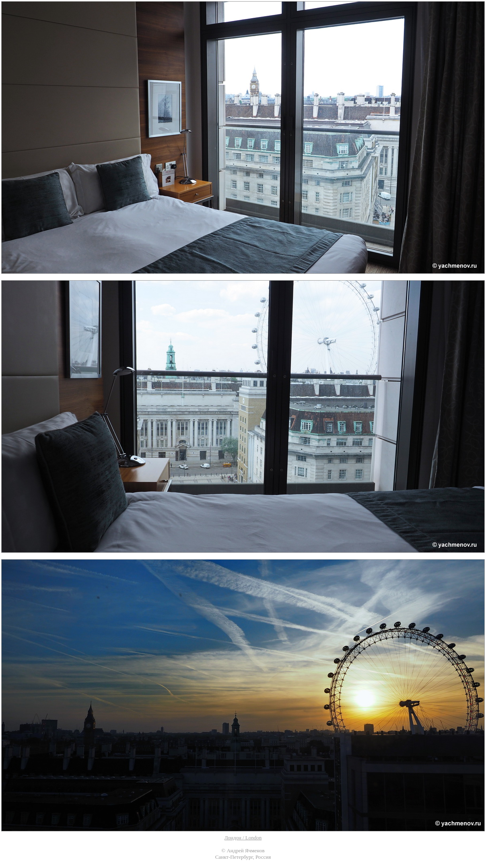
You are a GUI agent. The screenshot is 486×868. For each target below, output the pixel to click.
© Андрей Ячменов (243, 850)
